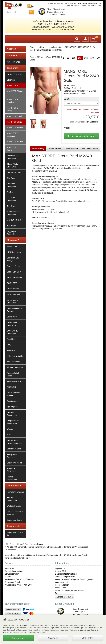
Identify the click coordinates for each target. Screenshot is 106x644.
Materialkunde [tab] (72, 148)
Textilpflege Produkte (12, 456)
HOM (9, 345)
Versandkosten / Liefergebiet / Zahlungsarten (74, 579)
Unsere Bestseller (15, 74)
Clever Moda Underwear (12, 165)
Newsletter (72, 3)
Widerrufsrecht (61, 582)
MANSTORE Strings (12, 109)
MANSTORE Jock (15, 116)
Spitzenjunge (12, 407)
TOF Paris (11, 226)
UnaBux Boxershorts (12, 414)
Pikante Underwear (15, 367)
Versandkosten (92, 122)
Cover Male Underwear (12, 324)
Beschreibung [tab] (38, 148)
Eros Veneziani (13, 294)
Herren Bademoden (12, 499)
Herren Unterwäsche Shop (58, 3)
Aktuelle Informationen (14, 571)
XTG (9, 435)
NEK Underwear (14, 252)
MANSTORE (12, 86)
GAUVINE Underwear (12, 199)
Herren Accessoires (12, 478)
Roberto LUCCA (14, 381)
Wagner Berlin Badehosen (13, 422)
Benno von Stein (14, 272)
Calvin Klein (12, 317)
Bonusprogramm (73, 5)
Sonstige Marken (14, 449)
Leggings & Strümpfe (12, 233)
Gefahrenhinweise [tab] (90, 148)
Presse (58, 593)
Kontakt (83, 5)
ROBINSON (12, 387)
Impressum (60, 568)
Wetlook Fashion (14, 506)
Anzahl (67, 128)
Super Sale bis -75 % (15, 534)
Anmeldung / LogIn (13, 582)
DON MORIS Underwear (12, 332)
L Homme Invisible (15, 356)
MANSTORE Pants (15, 128)
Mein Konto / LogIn (94, 5)
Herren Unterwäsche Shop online (69, 590)
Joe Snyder (12, 206)
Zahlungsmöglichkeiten (65, 577)
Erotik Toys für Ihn (15, 463)
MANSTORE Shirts (15, 142)
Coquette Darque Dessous (14, 310)
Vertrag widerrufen (65, 597)
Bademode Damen (15, 520)
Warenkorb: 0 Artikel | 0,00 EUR (18, 585)
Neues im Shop (14, 62)
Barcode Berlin (13, 266)
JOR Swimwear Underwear (14, 213)
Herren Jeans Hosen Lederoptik (14, 442)
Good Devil (12, 339)
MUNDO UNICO (14, 220)
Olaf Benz (11, 178)
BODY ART (12, 283)
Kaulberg (11, 350)
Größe (67, 99)
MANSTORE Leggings (12, 135)
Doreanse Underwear (12, 185)
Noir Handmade (14, 362)
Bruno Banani (13, 289)
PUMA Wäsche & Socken (14, 394)
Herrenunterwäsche (15, 492)
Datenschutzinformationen (66, 574)
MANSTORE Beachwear (12, 101)
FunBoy (10, 192)
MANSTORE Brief (15, 122)
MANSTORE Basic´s (15, 93)
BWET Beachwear (15, 277)
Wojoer (10, 429)
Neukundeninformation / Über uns (89, 3)
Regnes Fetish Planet (13, 374)
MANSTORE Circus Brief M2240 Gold (46, 50)
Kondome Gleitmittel (11, 470)
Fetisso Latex (13, 247)
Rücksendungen (62, 585)
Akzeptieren (18, 638)
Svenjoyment (12, 401)
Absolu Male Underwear (12, 157)
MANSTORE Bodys (12, 149)
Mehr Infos (87, 638)
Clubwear (11, 80)
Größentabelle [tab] (55, 148)
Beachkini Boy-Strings (13, 259)
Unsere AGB (60, 571)
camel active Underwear (12, 301)
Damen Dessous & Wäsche (15, 513)
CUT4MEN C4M (14, 172)
